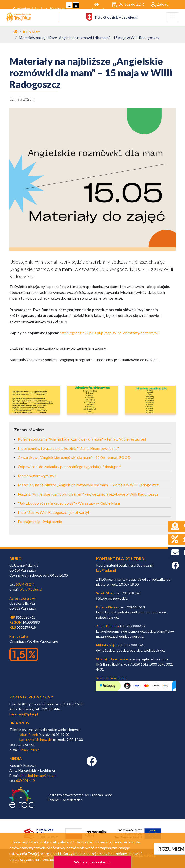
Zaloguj (160, 4)
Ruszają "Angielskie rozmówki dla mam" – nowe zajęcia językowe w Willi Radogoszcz (88, 494)
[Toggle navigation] (172, 17)
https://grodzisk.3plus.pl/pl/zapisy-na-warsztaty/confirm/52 (109, 333)
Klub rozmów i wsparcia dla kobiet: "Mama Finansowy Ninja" (68, 448)
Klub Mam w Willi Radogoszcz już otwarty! (53, 512)
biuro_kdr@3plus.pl (24, 714)
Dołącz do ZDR (128, 4)
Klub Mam (32, 32)
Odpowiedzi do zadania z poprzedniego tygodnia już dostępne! (70, 467)
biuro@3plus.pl (31, 589)
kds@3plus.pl (106, 570)
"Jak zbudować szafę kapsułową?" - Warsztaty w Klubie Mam (69, 503)
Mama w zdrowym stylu (38, 476)
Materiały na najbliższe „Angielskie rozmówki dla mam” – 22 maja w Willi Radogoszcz (88, 485)
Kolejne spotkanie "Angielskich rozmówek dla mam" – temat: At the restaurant (82, 439)
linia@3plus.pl (30, 750)
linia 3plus (19, 723)
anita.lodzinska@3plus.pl (38, 775)
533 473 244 (25, 584)
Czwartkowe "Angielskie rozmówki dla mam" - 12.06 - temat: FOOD (74, 457)
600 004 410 (25, 780)
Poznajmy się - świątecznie (40, 521)
